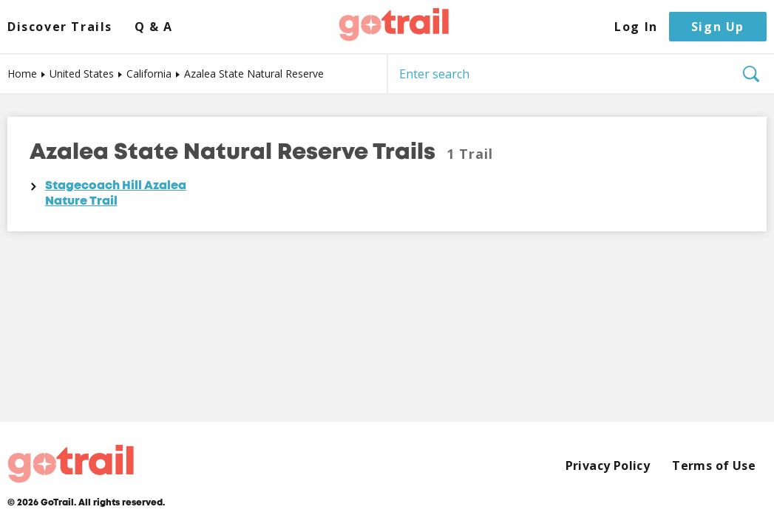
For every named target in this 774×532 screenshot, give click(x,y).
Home (22, 74)
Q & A (154, 27)
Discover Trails (60, 27)
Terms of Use (714, 466)
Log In (636, 27)
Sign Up (718, 27)
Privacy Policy (608, 466)
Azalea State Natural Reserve (254, 74)
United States (82, 74)
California (149, 74)
